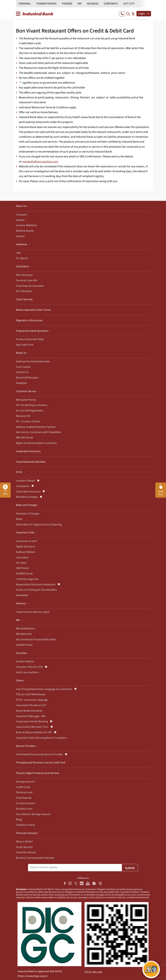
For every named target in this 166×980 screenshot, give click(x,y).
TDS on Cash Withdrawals (31, 694)
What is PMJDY (24, 842)
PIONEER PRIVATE (46, 4)
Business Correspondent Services (35, 858)
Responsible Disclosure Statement (36, 585)
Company (22, 215)
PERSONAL (25, 4)
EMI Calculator (24, 275)
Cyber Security (24, 299)
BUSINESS (93, 4)
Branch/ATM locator (27, 378)
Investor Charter (25, 481)
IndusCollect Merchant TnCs (32, 727)
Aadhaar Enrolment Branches (33, 362)
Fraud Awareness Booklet (31, 462)
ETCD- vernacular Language (32, 700)
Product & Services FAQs (30, 339)
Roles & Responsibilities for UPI (34, 732)
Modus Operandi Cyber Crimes (33, 310)
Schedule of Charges (28, 514)
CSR (18, 253)
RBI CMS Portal (24, 438)
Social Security (24, 847)
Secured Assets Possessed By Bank (36, 640)
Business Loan (24, 809)
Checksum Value (25, 825)
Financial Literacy (26, 852)
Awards (20, 220)
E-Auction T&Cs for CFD (29, 667)
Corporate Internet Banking (32, 722)
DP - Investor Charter (28, 422)
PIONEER (67, 4)
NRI (80, 4)
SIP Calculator (24, 291)
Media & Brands (25, 231)
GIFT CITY (129, 4)
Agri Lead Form (25, 345)
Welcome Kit (23, 416)
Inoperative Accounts (28, 451)
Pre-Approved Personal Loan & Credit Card (41, 763)
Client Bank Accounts (28, 492)
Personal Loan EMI (27, 281)
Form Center (23, 367)
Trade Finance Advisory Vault (33, 612)
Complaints (23, 486)
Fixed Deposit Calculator (30, 286)
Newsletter (22, 595)
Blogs (19, 819)
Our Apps (21, 563)
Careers (20, 236)
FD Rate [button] (5, 490)
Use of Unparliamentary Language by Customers (44, 689)
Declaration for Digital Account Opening (39, 525)
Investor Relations (27, 225)
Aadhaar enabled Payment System (36, 427)
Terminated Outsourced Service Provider (39, 754)
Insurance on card (26, 541)
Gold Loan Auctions (27, 672)
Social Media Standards (29, 711)
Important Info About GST (31, 705)
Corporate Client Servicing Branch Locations (41, 738)
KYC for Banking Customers (32, 405)
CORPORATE (111, 4)
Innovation (22, 557)
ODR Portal (22, 568)
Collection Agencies (27, 579)
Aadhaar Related (26, 552)
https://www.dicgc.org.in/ (33, 976)
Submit (130, 868)
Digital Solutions (25, 547)
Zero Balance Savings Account (33, 814)
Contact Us (22, 372)
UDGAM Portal (24, 645)
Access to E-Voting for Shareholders (36, 590)
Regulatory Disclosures (29, 320)
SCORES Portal (24, 574)
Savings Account (25, 782)
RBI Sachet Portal (26, 400)
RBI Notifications (25, 629)
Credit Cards (23, 787)
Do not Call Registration (30, 411)
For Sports (22, 258)
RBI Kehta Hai (24, 634)
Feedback (21, 383)
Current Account (25, 803)
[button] (161, 490)
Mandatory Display (27, 497)
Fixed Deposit (24, 798)
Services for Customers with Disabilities (38, 432)
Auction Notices (25, 662)
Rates (19, 519)
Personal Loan (24, 792)
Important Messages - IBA (31, 716)
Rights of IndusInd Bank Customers (36, 443)
